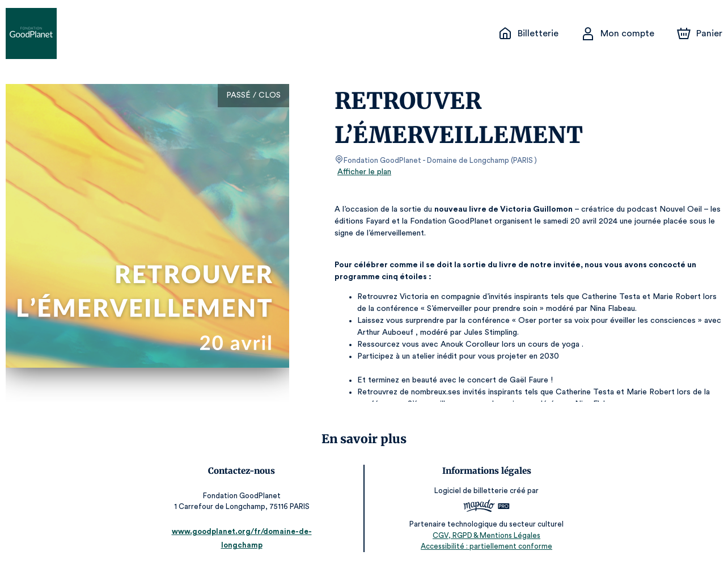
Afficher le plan (363, 172)
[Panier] (700, 33)
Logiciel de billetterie (468, 491)
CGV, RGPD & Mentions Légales (482, 534)
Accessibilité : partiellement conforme (483, 546)
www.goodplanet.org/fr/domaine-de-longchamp (246, 544)
